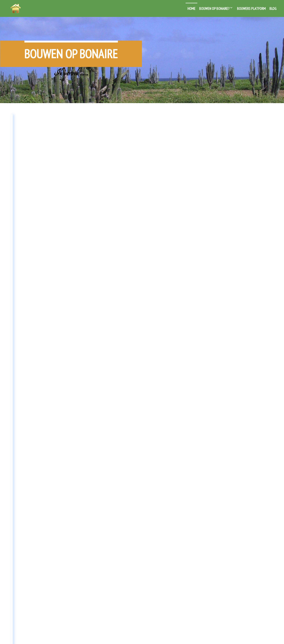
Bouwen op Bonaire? (214, 8)
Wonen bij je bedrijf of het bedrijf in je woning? (46, 131)
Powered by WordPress (124, 635)
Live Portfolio (168, 635)
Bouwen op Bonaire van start (138, 127)
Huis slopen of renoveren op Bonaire (226, 131)
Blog (273, 8)
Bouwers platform (251, 8)
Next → (152, 533)
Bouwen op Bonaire (71, 48)
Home (191, 8)
